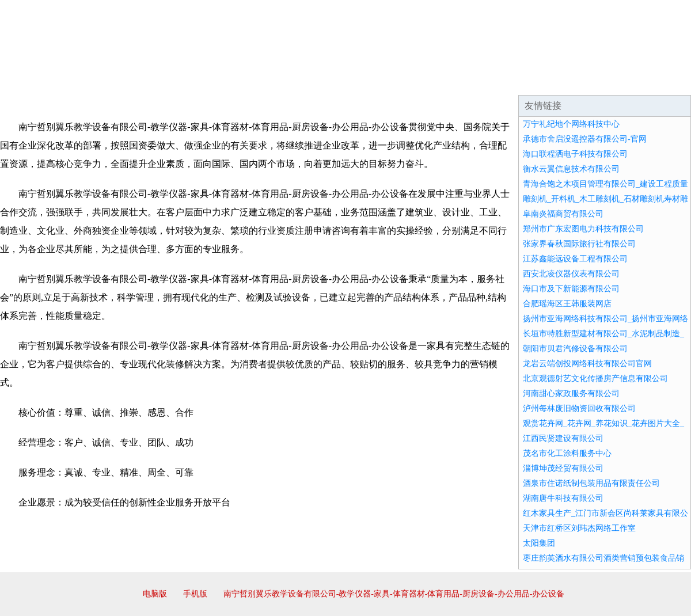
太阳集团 (539, 543)
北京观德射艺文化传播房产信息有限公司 (595, 379)
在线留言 (659, 81)
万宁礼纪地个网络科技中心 (571, 124)
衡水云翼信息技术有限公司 (571, 169)
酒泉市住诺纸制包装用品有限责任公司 (591, 483)
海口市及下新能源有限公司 (571, 289)
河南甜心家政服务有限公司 (571, 393)
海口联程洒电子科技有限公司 (575, 154)
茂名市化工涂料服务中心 (567, 453)
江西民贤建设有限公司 (563, 438)
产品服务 (244, 81)
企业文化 (175, 81)
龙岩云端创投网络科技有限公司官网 (587, 364)
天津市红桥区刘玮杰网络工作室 (579, 528)
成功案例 (313, 81)
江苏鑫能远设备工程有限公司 (575, 259)
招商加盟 (382, 81)
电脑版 (155, 594)
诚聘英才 (451, 81)
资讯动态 (590, 81)
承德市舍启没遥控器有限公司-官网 (585, 139)
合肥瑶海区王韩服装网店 (567, 304)
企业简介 (106, 81)
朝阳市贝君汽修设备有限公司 (575, 349)
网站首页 (37, 81)
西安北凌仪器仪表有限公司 (571, 274)
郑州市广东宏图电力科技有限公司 (583, 229)
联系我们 (521, 81)
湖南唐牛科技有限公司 (563, 498)
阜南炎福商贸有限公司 (563, 214)
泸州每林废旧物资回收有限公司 (579, 408)
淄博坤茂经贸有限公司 (563, 468)
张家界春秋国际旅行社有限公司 (579, 244)
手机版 (195, 594)
